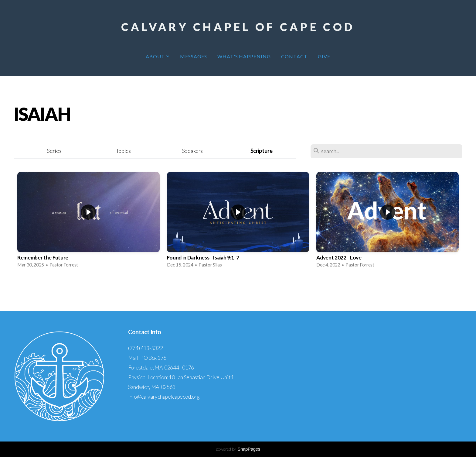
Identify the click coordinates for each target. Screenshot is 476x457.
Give (324, 56)
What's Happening (244, 56)
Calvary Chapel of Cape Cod (238, 27)
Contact (294, 56)
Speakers (192, 151)
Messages (194, 56)
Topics (123, 151)
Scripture (262, 151)
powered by (238, 449)
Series (54, 151)
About (158, 56)
